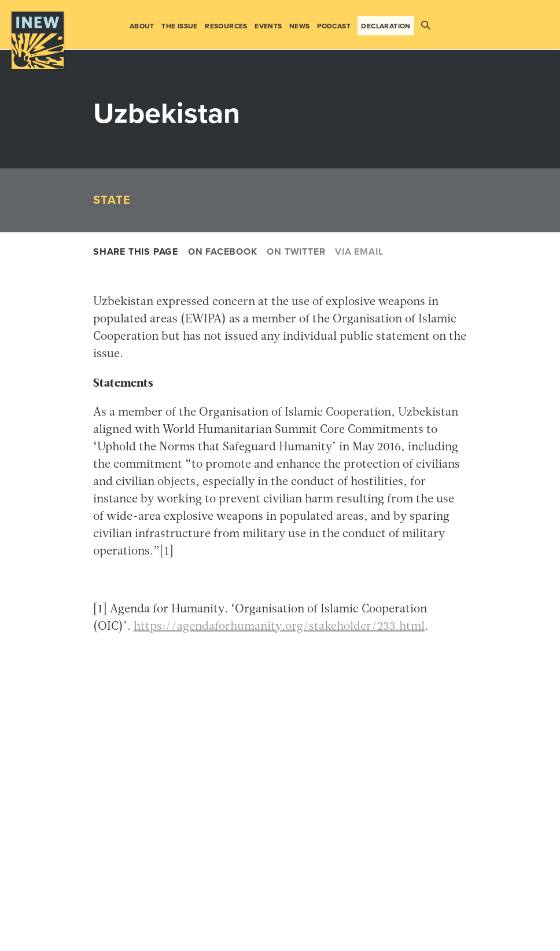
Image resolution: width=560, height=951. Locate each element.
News (300, 26)
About (142, 26)
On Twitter (296, 252)
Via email (359, 252)
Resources (226, 26)
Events (268, 26)
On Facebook (223, 252)
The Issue (180, 26)
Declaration (386, 26)
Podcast (334, 26)
